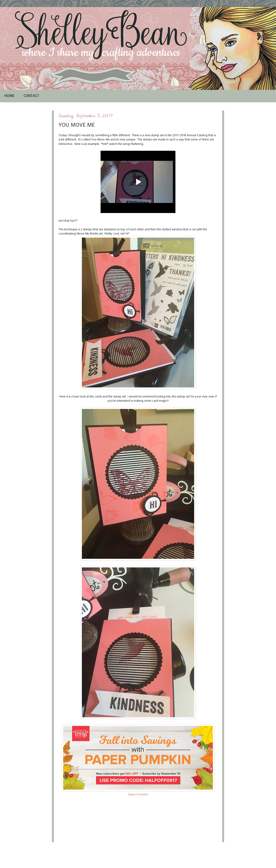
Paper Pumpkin (138, 795)
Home (9, 96)
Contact (31, 96)
